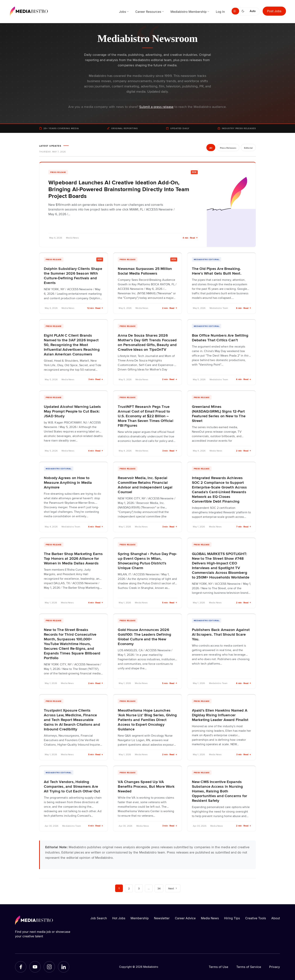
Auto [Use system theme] (253, 11)
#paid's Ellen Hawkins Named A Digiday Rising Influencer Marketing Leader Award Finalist (220, 715)
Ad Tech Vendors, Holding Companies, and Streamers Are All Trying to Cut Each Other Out (72, 786)
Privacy (275, 967)
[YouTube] (35, 967)
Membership (140, 918)
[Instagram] (49, 967)
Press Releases (228, 148)
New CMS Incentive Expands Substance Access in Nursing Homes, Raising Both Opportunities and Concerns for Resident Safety (219, 791)
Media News (210, 918)
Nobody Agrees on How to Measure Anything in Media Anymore (68, 482)
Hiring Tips (232, 918)
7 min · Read (244, 527)
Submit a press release (156, 107)
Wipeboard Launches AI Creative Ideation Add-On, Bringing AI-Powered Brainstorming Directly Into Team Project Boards (119, 189)
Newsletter (162, 918)
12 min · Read (95, 308)
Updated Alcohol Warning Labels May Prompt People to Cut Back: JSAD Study (72, 411)
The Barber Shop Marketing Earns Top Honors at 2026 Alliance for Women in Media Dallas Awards (73, 558)
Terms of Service (249, 967)
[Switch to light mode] (235, 11)
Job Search (99, 918)
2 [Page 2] (129, 888)
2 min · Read (170, 308)
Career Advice (185, 918)
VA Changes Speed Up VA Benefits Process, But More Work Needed (146, 786)
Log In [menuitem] (220, 12)
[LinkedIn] (64, 967)
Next (173, 888)
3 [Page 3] (139, 888)
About (276, 918)
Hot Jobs (119, 918)
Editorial (248, 148)
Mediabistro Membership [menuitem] (189, 12)
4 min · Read (190, 238)
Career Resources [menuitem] (148, 12)
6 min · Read (244, 308)
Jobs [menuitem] (122, 12)
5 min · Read (170, 602)
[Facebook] (21, 967)
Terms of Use (218, 967)
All (210, 148)
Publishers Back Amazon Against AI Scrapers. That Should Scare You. (221, 634)
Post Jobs (274, 11)
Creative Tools (256, 918)
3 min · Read (96, 379)
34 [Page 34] (159, 888)
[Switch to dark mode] (244, 11)
